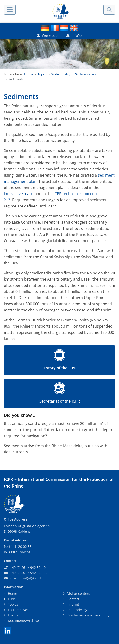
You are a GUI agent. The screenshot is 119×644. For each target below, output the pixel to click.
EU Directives (18, 610)
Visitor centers (78, 594)
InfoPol (74, 35)
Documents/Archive (23, 621)
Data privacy (77, 610)
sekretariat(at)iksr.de (26, 578)
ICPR (11, 599)
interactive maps (19, 194)
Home (29, 74)
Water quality (61, 74)
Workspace (48, 35)
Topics (42, 74)
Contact (73, 599)
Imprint (73, 604)
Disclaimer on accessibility (88, 615)
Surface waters (85, 74)
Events (13, 615)
